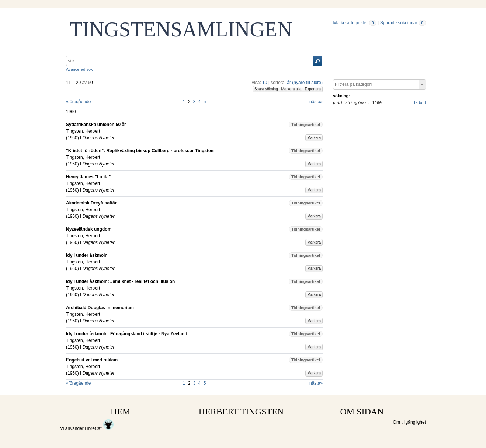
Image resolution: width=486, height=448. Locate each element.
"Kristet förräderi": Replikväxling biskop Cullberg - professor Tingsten (140, 151)
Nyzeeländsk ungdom (89, 229)
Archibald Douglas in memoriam (100, 308)
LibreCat (99, 428)
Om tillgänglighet (409, 422)
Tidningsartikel (306, 125)
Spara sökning (266, 89)
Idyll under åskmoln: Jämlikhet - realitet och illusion (120, 281)
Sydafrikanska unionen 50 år (96, 125)
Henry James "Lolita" (88, 177)
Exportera (313, 89)
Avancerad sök (79, 69)
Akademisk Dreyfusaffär (91, 203)
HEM (120, 412)
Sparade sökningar (399, 23)
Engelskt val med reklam (92, 360)
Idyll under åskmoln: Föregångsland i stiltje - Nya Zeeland (127, 334)
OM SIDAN (362, 412)
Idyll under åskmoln (87, 255)
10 (265, 83)
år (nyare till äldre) (305, 83)
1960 (72, 138)
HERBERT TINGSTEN (241, 412)
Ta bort (420, 102)
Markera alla (291, 89)
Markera (314, 138)
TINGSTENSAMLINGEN (181, 29)
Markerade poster (350, 23)
